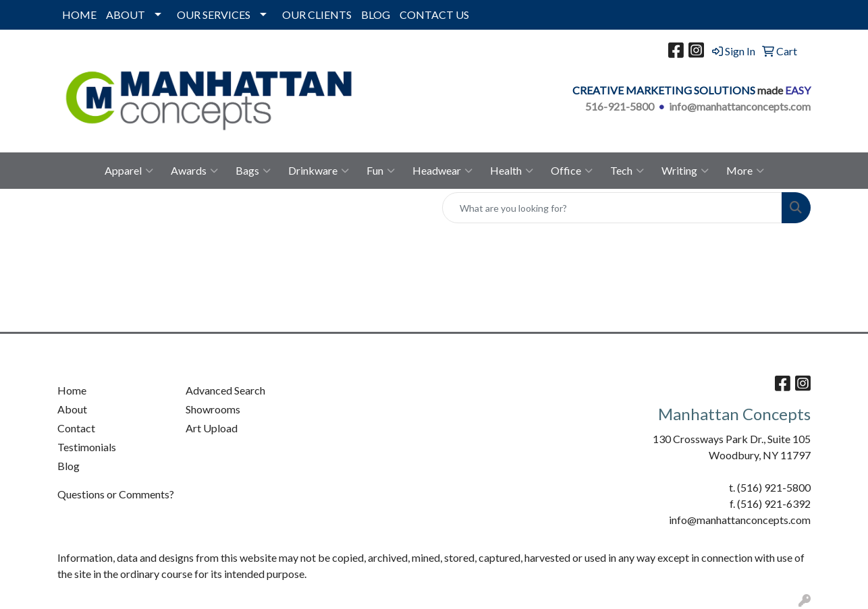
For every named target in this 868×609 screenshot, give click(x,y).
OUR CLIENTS (317, 14)
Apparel (129, 171)
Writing (685, 171)
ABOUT (126, 14)
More (745, 171)
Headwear (442, 171)
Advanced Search (225, 390)
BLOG (376, 14)
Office (572, 171)
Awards (194, 171)
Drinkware (319, 171)
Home (72, 390)
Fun (381, 171)
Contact (76, 428)
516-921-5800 (620, 106)
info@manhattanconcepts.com (740, 106)
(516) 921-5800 (774, 487)
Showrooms (213, 409)
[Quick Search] (612, 208)
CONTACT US (434, 14)
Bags (253, 171)
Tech (627, 171)
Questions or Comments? (116, 494)
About (72, 409)
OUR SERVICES (214, 14)
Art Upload (212, 428)
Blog (69, 466)
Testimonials (87, 447)
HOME (79, 14)
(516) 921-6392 (774, 503)
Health (512, 171)
